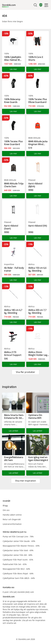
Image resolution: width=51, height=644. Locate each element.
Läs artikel (13, 431)
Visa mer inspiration (26, 481)
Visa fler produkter (26, 372)
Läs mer (13, 69)
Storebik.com (9, 5)
